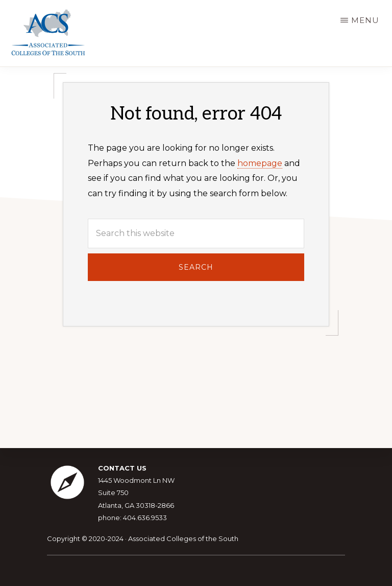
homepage (260, 163)
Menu (365, 20)
